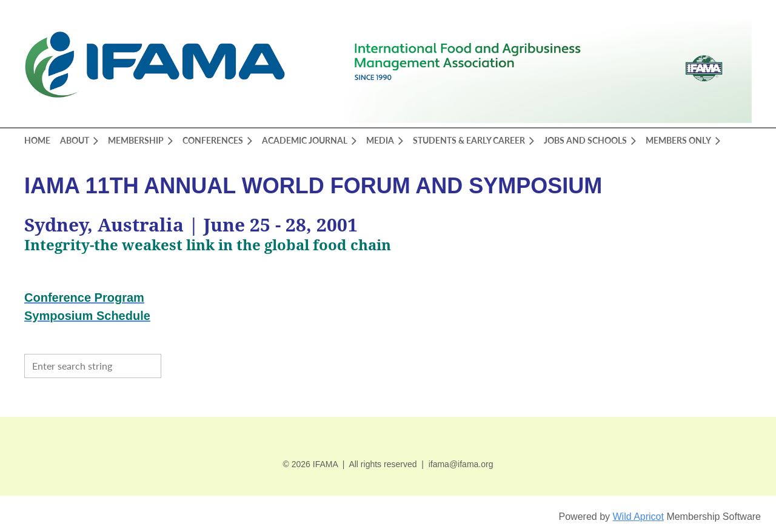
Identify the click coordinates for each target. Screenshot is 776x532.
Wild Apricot (638, 517)
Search (173, 365)
